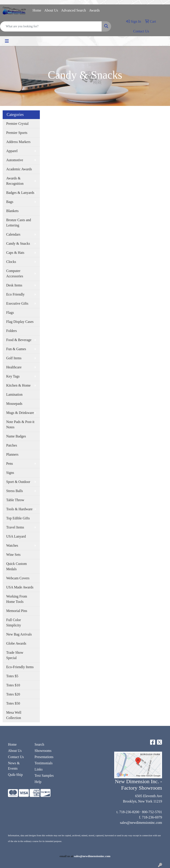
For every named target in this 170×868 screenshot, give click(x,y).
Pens (10, 464)
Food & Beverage (19, 340)
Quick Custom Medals (16, 566)
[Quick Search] (51, 26)
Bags (10, 202)
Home (37, 10)
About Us (51, 10)
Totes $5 (12, 676)
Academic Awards (19, 169)
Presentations (44, 757)
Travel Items (15, 527)
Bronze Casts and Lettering (19, 223)
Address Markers (18, 142)
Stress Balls (14, 491)
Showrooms (43, 751)
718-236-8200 (129, 812)
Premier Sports (17, 133)
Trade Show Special (15, 655)
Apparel (12, 151)
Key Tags (13, 376)
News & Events (14, 766)
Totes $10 (13, 685)
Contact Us (16, 757)
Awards (94, 10)
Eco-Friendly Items (20, 667)
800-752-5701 (152, 812)
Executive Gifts (17, 303)
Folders (12, 331)
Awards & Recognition (15, 181)
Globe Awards (16, 643)
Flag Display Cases (20, 322)
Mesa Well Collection (14, 715)
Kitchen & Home (18, 385)
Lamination (14, 394)
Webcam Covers (18, 578)
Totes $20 (13, 694)
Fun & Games (16, 349)
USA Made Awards (20, 587)
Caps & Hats (15, 253)
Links (39, 769)
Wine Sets (13, 555)
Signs (10, 473)
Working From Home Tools (17, 599)
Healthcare (14, 367)
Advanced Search (73, 10)
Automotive (15, 160)
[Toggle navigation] (7, 41)
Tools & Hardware (19, 509)
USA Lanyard (16, 536)
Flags (10, 313)
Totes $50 (13, 703)
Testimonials (44, 763)
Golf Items (14, 358)
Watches (12, 545)
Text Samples (44, 776)
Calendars (13, 234)
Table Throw (15, 500)
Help (38, 782)
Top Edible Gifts (18, 518)
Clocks (11, 262)
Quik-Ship (15, 775)
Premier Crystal (17, 124)
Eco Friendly (15, 294)
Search (39, 744)
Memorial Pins (17, 611)
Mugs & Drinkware (20, 413)
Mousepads (14, 404)
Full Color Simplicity (14, 623)
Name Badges (16, 436)
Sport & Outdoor (18, 482)
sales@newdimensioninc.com (141, 823)
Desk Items (14, 285)
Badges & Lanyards (20, 193)
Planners (12, 454)
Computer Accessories (15, 273)
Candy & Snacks (18, 243)
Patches (12, 445)
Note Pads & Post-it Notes (20, 424)
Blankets (12, 211)
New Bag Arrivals (19, 634)
